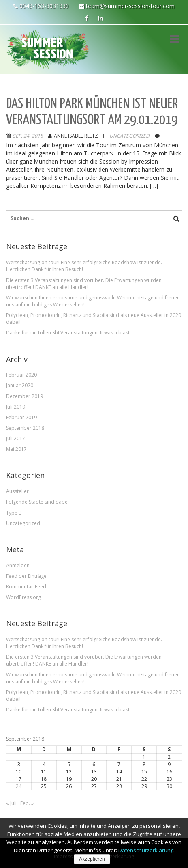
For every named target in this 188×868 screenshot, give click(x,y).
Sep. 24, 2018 (28, 136)
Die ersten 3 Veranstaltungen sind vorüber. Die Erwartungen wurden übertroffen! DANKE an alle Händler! (84, 284)
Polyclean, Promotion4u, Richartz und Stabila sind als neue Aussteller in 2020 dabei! (94, 319)
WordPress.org (23, 597)
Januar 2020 (20, 385)
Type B (14, 513)
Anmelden (18, 565)
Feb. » (27, 803)
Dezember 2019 (25, 396)
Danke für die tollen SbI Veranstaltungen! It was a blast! (68, 333)
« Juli (11, 803)
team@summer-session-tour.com (127, 6)
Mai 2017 (16, 449)
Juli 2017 (16, 438)
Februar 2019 (21, 417)
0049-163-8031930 (41, 6)
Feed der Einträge (26, 576)
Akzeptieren (92, 859)
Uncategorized (129, 136)
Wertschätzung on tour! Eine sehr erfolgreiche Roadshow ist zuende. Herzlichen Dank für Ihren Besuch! (84, 266)
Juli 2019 (16, 407)
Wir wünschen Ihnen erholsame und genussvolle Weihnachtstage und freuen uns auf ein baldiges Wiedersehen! (93, 301)
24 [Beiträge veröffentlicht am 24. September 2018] (19, 786)
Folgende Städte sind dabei (37, 502)
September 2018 (25, 428)
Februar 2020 (21, 375)
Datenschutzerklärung (146, 850)
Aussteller (17, 491)
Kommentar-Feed (26, 587)
